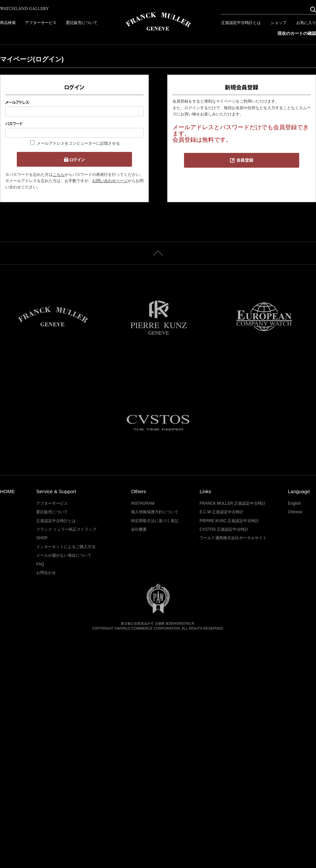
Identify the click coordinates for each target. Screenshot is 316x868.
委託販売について (82, 23)
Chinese (295, 512)
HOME (7, 491)
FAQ (40, 564)
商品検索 (8, 23)
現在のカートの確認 (297, 33)
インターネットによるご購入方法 (66, 547)
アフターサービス (41, 23)
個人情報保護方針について (155, 512)
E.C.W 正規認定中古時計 (222, 512)
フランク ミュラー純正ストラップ (66, 529)
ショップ (278, 23)
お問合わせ (46, 573)
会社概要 (139, 529)
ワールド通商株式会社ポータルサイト (233, 538)
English (294, 503)
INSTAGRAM (143, 503)
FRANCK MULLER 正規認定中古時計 (233, 503)
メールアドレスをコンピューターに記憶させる (78, 143)
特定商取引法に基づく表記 (155, 521)
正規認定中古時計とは (241, 23)
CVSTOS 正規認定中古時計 (224, 529)
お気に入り (306, 23)
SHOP (42, 538)
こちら (59, 175)
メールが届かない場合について (64, 555)
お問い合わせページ (110, 181)
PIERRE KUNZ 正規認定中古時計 (229, 521)
